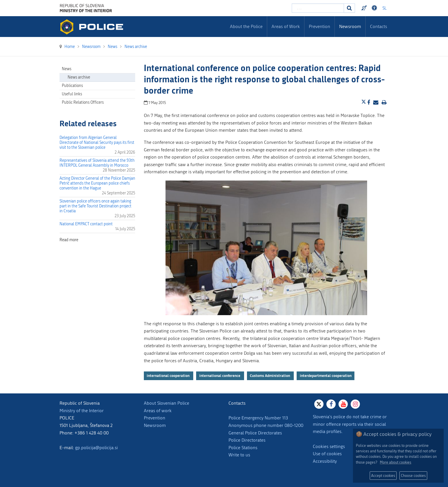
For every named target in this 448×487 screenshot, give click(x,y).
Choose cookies (413, 476)
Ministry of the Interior (82, 411)
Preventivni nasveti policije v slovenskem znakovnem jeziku (365, 8)
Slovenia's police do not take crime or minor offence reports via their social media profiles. (350, 424)
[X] (319, 404)
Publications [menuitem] (72, 86)
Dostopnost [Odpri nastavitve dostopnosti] (375, 8)
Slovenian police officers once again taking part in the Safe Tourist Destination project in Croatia (95, 206)
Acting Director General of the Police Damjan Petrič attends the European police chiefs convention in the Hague (97, 183)
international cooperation (169, 376)
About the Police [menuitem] (246, 26)
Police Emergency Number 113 (258, 418)
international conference (220, 376)
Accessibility (325, 461)
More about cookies (396, 462)
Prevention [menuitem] (319, 26)
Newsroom (155, 425)
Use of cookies (327, 454)
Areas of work (158, 411)
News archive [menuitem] (79, 77)
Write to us (239, 455)
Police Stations (243, 448)
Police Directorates (247, 440)
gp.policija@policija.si (96, 448)
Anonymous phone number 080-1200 (266, 425)
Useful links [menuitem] (72, 94)
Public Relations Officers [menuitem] (83, 102)
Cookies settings (329, 446)
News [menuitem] (67, 69)
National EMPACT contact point (86, 224)
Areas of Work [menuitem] (286, 26)
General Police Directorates (255, 433)
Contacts (379, 26)
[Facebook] (331, 404)
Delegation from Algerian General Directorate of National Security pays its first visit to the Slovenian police (97, 143)
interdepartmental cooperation (326, 376)
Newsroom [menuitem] (350, 26)
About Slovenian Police (167, 403)
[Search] (350, 8)
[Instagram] (355, 404)
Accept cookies (383, 476)
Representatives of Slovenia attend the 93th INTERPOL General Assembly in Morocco (97, 163)
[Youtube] (343, 404)
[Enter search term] (318, 8)
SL (384, 8)
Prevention (155, 418)
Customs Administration (270, 376)
